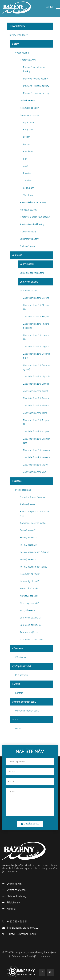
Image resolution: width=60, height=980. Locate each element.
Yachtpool (28, 195)
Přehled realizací (23, 490)
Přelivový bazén (28, 504)
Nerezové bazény (28, 210)
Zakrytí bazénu (27, 610)
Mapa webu (46, 956)
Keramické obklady (29, 108)
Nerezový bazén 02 (29, 603)
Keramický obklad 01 (30, 574)
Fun (25, 159)
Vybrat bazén (12, 884)
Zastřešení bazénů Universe (37, 450)
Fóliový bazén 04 (28, 559)
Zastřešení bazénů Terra (35, 413)
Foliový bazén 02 (28, 538)
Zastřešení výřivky (29, 632)
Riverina (27, 173)
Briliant (27, 137)
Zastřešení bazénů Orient (36, 391)
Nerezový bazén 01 (29, 596)
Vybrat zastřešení (14, 890)
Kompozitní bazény (30, 115)
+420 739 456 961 (15, 922)
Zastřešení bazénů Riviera (36, 406)
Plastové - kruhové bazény (36, 86)
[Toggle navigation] (53, 8)
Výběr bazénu (22, 53)
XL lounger (28, 188)
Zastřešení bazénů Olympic (36, 377)
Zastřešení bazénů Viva (35, 472)
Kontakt (19, 693)
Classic (27, 144)
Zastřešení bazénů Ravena (36, 398)
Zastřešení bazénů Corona (36, 298)
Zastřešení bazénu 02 (31, 625)
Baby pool (28, 130)
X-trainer (28, 181)
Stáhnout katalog (14, 896)
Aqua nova (29, 122)
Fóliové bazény (27, 100)
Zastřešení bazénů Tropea (36, 431)
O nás (18, 729)
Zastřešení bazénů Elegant (36, 317)
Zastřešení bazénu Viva (32, 640)
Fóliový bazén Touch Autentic (34, 552)
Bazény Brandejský (18, 35)
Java (26, 166)
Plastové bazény (28, 60)
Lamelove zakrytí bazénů (32, 273)
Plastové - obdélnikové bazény (35, 217)
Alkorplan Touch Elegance (33, 497)
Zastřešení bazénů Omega (36, 384)
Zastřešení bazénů (29, 291)
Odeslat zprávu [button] (30, 824)
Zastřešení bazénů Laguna (36, 347)
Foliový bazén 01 (28, 530)
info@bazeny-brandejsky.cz (20, 928)
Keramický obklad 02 (30, 581)
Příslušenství (22, 675)
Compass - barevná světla (33, 523)
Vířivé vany (21, 657)
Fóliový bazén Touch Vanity (34, 567)
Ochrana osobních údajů (27, 711)
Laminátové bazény (30, 239)
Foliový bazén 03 (28, 545)
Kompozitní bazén (29, 588)
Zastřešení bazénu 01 (31, 618)
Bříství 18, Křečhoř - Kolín (19, 934)
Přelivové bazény (28, 246)
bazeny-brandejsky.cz (47, 952)
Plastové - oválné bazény (35, 79)
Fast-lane (28, 152)
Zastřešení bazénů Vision (36, 465)
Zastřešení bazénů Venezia (36, 457)
